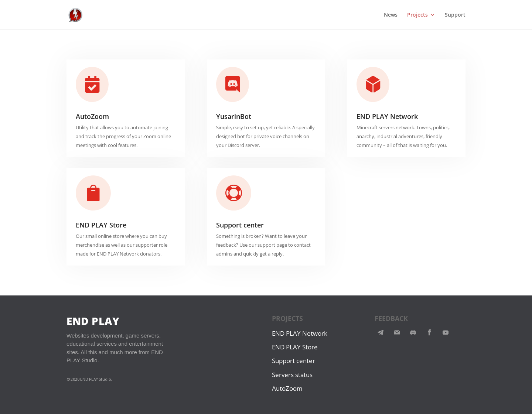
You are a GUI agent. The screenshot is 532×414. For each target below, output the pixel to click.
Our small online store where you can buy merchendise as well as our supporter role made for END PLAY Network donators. (122, 245)
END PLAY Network (387, 116)
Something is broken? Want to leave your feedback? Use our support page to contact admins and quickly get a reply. (263, 245)
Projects (417, 15)
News (391, 15)
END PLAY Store (101, 225)
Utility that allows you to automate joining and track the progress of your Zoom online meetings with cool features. (123, 136)
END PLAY (93, 321)
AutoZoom (92, 116)
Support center (240, 225)
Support (455, 15)
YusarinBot (234, 116)
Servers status (292, 375)
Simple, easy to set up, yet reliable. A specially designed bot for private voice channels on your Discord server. (265, 136)
